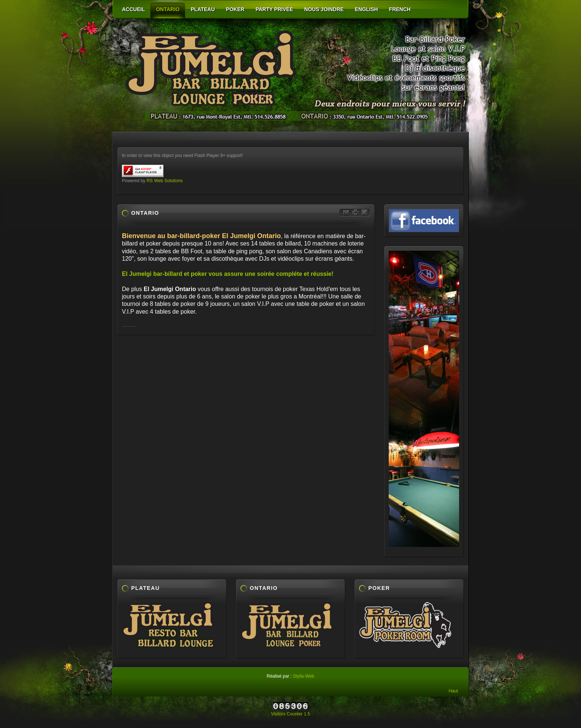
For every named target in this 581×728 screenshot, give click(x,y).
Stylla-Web (303, 676)
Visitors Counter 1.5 (290, 714)
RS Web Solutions (165, 181)
